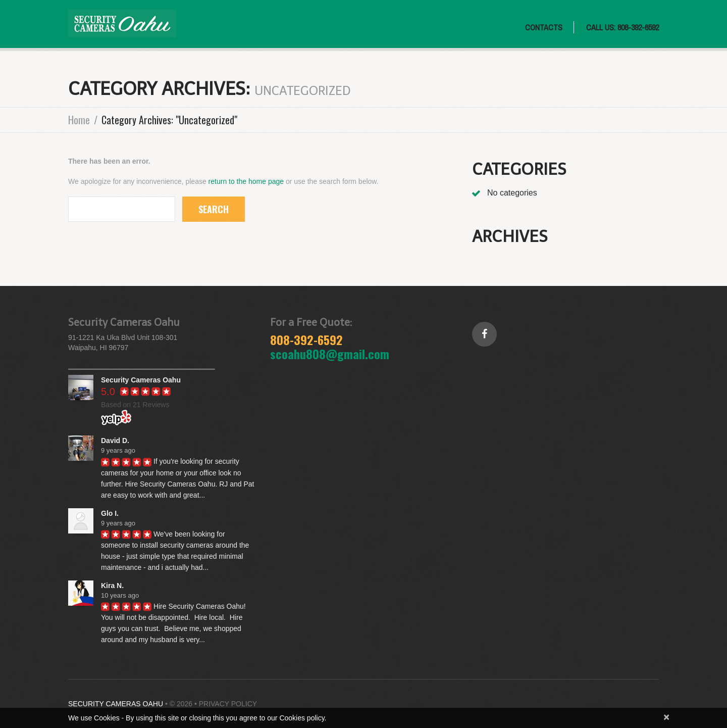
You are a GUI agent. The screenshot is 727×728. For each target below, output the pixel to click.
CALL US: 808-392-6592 (622, 27)
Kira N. (112, 586)
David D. (115, 441)
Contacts (544, 27)
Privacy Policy (228, 704)
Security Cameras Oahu (116, 704)
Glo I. (110, 513)
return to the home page (246, 181)
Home (79, 120)
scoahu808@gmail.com (330, 354)
